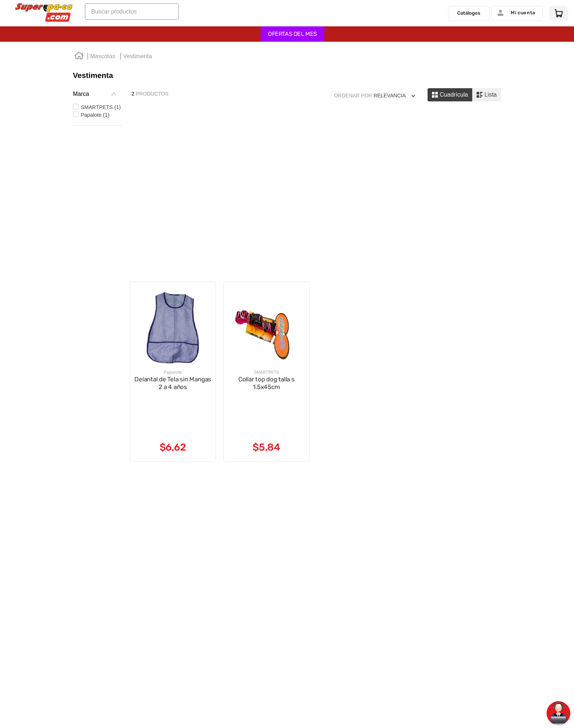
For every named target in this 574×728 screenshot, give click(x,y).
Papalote (95, 117)
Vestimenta (137, 58)
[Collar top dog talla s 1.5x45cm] (266, 193)
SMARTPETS (100, 109)
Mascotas (102, 58)
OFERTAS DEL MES (292, 36)
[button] (98, 96)
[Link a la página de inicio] (79, 59)
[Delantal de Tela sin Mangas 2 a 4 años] (173, 193)
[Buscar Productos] (171, 14)
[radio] (450, 97)
